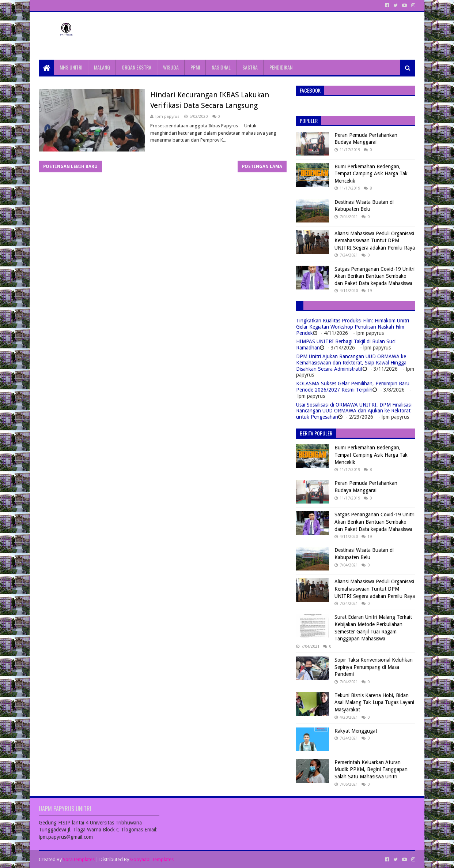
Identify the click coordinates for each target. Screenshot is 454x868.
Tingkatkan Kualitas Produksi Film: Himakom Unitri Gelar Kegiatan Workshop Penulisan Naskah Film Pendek (353, 327)
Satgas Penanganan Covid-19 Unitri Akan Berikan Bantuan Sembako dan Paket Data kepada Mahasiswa (374, 276)
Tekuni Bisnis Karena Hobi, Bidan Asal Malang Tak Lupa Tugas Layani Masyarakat (374, 702)
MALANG (102, 67)
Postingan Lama (262, 167)
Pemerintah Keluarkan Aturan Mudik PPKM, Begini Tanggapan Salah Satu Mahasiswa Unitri (371, 769)
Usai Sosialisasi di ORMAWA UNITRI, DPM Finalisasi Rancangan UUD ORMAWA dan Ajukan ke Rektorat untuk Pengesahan (354, 411)
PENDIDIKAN (281, 67)
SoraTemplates (79, 859)
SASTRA (250, 67)
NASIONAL (221, 67)
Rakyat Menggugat (356, 731)
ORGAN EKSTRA (137, 67)
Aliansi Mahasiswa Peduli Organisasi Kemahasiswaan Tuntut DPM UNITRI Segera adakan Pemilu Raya (375, 241)
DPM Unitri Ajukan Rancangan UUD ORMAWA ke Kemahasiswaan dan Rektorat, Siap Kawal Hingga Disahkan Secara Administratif (351, 363)
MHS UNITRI (71, 67)
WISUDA (171, 67)
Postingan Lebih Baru (70, 167)
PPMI (195, 67)
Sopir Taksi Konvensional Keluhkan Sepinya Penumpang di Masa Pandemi (374, 667)
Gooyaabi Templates (152, 859)
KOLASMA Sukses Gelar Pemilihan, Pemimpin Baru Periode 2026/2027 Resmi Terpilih (353, 387)
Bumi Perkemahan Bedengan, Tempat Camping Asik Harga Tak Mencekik (371, 174)
